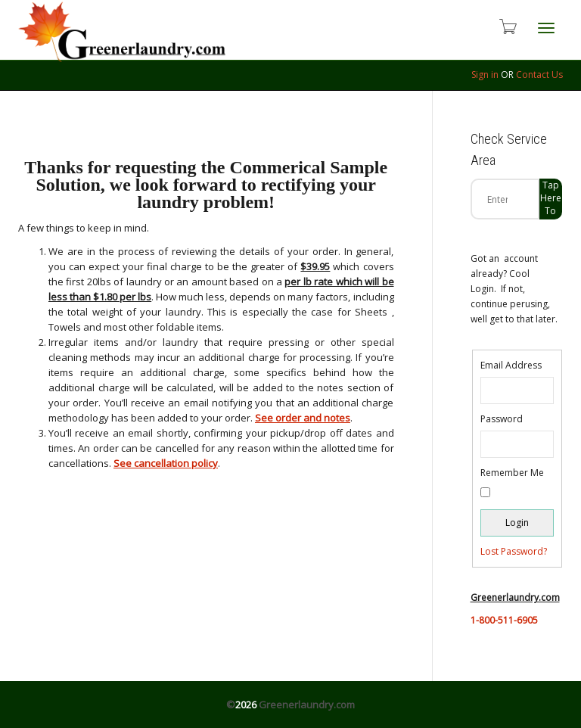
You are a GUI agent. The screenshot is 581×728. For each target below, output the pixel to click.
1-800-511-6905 (504, 620)
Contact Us (539, 75)
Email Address (511, 365)
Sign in (485, 75)
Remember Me (512, 473)
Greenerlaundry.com (307, 705)
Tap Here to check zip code (551, 199)
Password (502, 419)
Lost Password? (514, 551)
